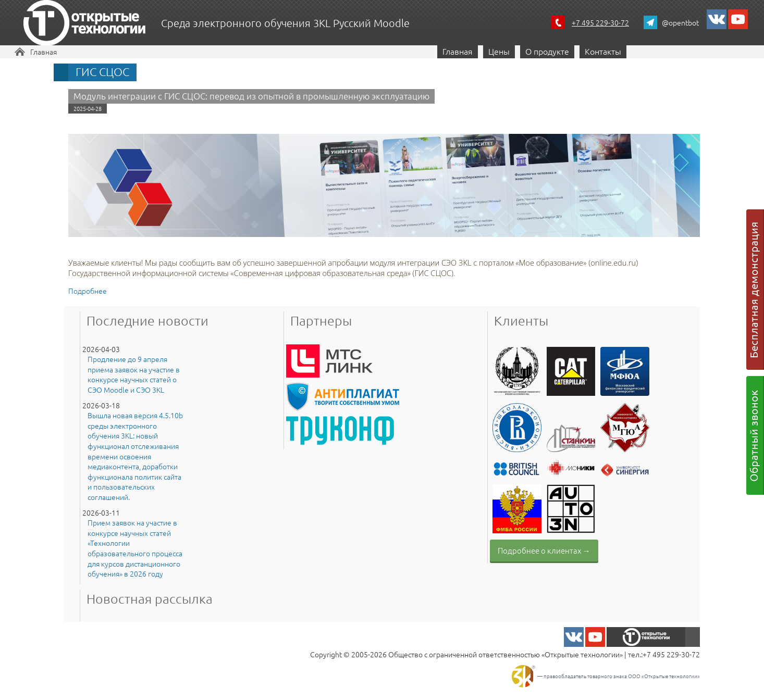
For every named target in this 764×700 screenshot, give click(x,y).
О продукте (547, 51)
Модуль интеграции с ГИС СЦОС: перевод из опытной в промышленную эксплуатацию (251, 96)
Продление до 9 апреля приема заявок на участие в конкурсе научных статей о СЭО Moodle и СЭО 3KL (134, 374)
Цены (499, 51)
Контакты (603, 51)
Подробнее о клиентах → (544, 550)
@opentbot (680, 22)
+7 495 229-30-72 (600, 22)
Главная (44, 52)
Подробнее (88, 291)
